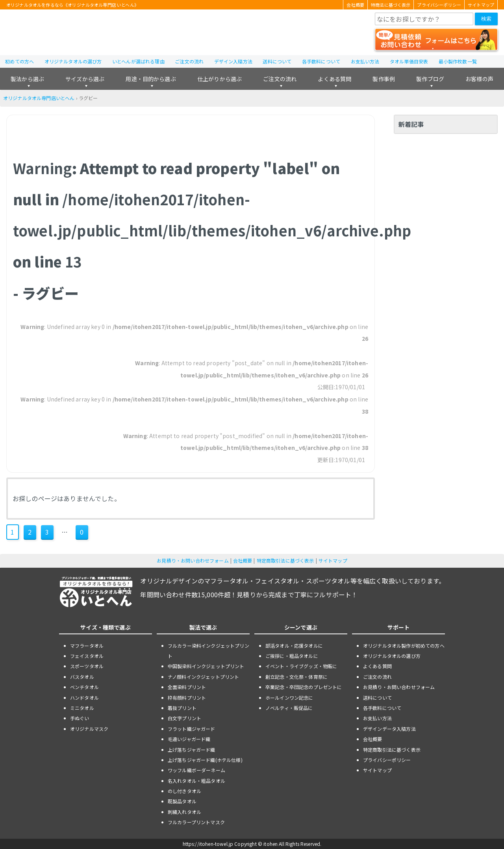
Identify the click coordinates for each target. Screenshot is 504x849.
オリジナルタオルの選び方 (73, 61)
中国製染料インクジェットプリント (206, 666)
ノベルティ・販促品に (289, 708)
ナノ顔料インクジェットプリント (203, 677)
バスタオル (82, 677)
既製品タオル (182, 801)
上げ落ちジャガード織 (192, 750)
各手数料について (321, 61)
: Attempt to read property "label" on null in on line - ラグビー (212, 230)
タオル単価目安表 (409, 61)
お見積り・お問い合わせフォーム (193, 560)
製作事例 (384, 79)
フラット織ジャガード (192, 729)
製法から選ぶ (27, 79)
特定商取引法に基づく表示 (285, 560)
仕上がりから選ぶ (220, 79)
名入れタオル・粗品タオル (196, 781)
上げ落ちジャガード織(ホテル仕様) (205, 760)
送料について (277, 61)
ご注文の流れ (189, 61)
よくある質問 (334, 79)
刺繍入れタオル (184, 812)
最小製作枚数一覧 (458, 61)
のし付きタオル (184, 791)
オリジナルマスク (89, 729)
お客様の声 (479, 79)
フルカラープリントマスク (196, 822)
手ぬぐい (80, 718)
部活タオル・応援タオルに (294, 646)
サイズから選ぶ (85, 79)
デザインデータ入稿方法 (389, 729)
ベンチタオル (84, 687)
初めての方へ (19, 61)
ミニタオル (82, 708)
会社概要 (355, 5)
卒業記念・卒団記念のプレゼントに (304, 687)
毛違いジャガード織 (189, 739)
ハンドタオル (84, 698)
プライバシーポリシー (439, 5)
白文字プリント (184, 718)
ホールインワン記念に (289, 698)
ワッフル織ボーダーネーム (196, 770)
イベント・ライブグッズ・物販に (301, 666)
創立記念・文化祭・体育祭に (296, 677)
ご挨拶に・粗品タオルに (292, 656)
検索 (486, 19)
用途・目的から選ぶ (151, 79)
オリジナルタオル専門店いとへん (39, 98)
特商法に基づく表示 (391, 5)
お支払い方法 (365, 61)
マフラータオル (87, 646)
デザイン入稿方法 (233, 61)
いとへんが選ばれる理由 (138, 61)
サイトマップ (481, 5)
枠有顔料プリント (187, 698)
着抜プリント (182, 708)
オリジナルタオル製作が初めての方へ (404, 646)
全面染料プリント (187, 687)
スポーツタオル (87, 666)
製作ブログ (430, 79)
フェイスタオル (87, 656)
